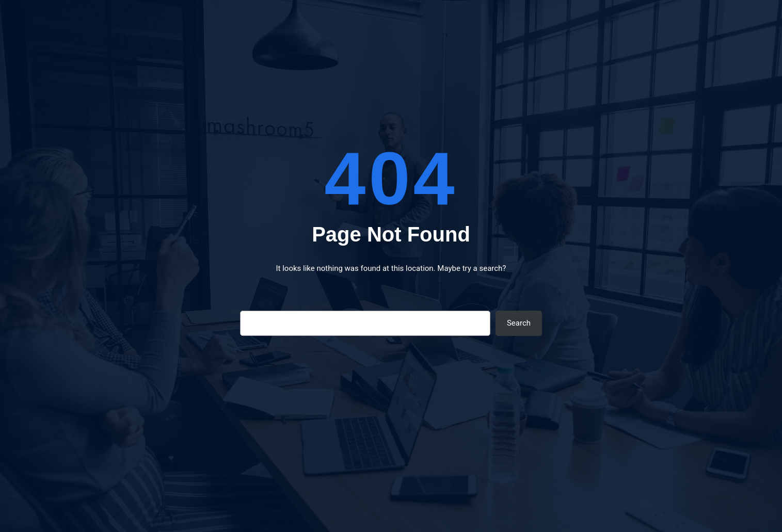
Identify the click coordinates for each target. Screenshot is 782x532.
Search (519, 323)
